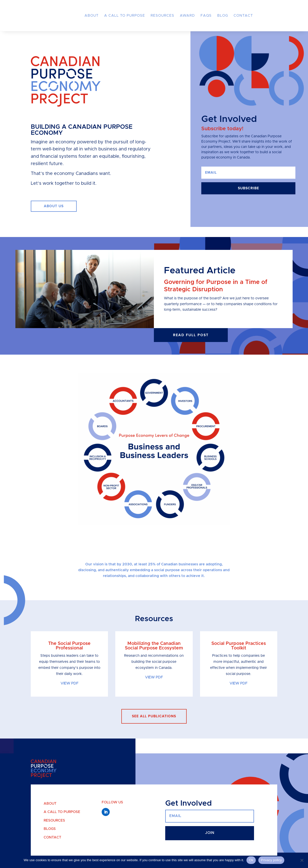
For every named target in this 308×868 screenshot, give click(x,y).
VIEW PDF (69, 683)
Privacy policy (271, 860)
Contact (243, 16)
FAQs (206, 16)
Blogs (50, 829)
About (92, 16)
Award (187, 16)
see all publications (154, 716)
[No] (302, 860)
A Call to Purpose (125, 16)
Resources (162, 16)
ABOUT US (54, 206)
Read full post (191, 335)
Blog (223, 16)
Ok (251, 860)
